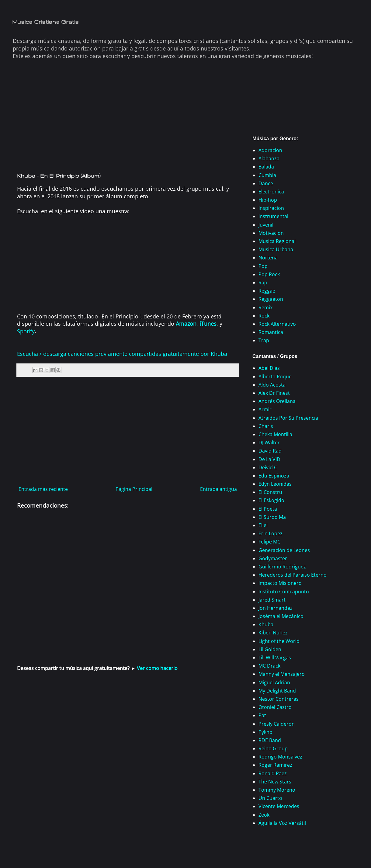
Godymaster (273, 558)
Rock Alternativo (277, 324)
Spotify (26, 331)
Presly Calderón (277, 724)
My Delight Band (277, 691)
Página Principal (134, 489)
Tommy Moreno (277, 790)
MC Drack (269, 666)
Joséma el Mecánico (281, 616)
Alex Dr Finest (274, 393)
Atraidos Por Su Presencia (288, 418)
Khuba (266, 624)
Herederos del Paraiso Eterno (293, 575)
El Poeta (268, 509)
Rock (264, 316)
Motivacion (271, 233)
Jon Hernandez (276, 608)
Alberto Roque (275, 377)
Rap (263, 283)
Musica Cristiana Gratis (45, 22)
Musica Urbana (276, 249)
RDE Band (270, 740)
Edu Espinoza (274, 476)
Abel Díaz (269, 368)
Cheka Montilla (275, 434)
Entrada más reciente (43, 489)
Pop (263, 266)
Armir (265, 409)
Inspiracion (271, 208)
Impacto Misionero (280, 583)
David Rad (270, 451)
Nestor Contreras (279, 699)
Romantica (271, 332)
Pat (262, 715)
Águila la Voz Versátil (282, 823)
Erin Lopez (270, 533)
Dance (266, 183)
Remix (265, 307)
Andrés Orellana (277, 401)
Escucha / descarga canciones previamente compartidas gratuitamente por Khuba (122, 354)
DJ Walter (269, 443)
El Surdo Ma (272, 517)
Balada (266, 167)
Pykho (265, 732)
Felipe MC (269, 542)
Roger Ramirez (275, 765)
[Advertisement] (128, 121)
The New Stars (275, 782)
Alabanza (269, 158)
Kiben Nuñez (273, 633)
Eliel (263, 525)
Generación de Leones (284, 550)
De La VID (269, 459)
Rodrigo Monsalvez (280, 757)
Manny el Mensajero (282, 674)
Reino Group (273, 748)
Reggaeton (271, 299)
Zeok (264, 815)
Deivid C (268, 467)
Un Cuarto (270, 798)
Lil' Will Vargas (275, 658)
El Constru (270, 492)
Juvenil (266, 225)
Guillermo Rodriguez (282, 567)
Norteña (268, 258)
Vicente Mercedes (279, 806)
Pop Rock (269, 274)
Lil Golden (270, 649)
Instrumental (273, 216)
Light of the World (279, 641)
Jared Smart (272, 600)
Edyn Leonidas (275, 484)
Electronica (271, 192)
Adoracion (270, 150)
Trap (264, 340)
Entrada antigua (218, 489)
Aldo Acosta (272, 385)
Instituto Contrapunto (284, 592)
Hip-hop (268, 200)
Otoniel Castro (275, 707)
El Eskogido (271, 500)
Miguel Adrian (274, 682)
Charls (266, 426)
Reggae (267, 291)
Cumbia (267, 175)
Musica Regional (277, 241)
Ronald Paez (273, 773)
